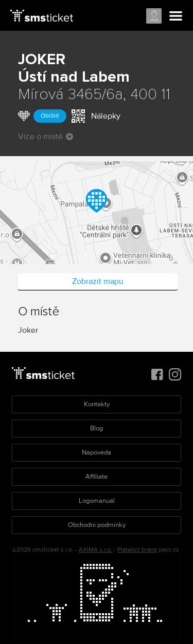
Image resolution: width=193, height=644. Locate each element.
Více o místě (46, 137)
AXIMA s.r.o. (95, 550)
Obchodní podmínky (97, 525)
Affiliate (97, 477)
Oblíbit (50, 116)
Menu (176, 16)
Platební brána (137, 550)
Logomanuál (97, 501)
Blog (97, 428)
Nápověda (97, 452)
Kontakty (97, 404)
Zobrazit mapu (98, 281)
